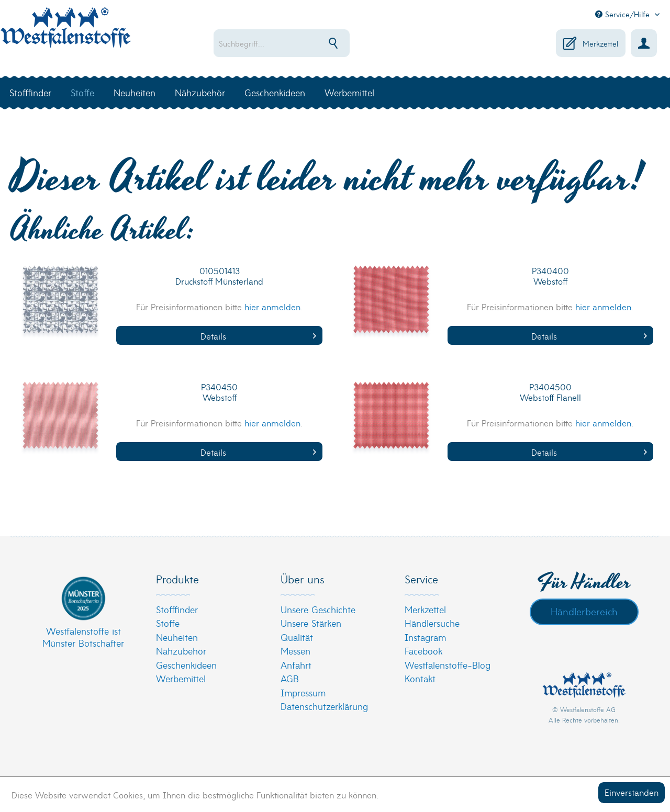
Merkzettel (425, 609)
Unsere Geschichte (318, 609)
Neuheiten (177, 637)
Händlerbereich (584, 611)
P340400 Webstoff (550, 276)
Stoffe (168, 623)
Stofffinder (177, 609)
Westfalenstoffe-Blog (448, 665)
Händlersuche (432, 623)
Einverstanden (632, 792)
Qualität (297, 637)
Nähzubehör (181, 651)
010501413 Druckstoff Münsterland (219, 276)
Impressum (303, 692)
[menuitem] (307, 43)
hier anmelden (272, 306)
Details (258, 336)
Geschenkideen (186, 665)
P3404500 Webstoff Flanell (550, 392)
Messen (295, 651)
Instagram (425, 637)
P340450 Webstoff (219, 392)
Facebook (423, 651)
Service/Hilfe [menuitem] (624, 14)
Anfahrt (296, 665)
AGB (290, 678)
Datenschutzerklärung (324, 706)
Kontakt (420, 678)
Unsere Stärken (311, 623)
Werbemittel (181, 678)
